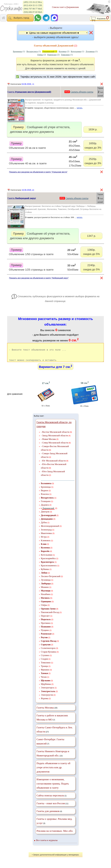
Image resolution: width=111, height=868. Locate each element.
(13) (53, 757)
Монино (45, 591)
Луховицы (46, 584)
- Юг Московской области (53, 464)
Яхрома (44, 702)
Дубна (44, 526)
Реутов (44, 641)
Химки (44, 677)
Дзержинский (48, 512)
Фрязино (45, 673)
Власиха (45, 498)
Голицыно (46, 505)
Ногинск (45, 602)
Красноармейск (48, 562)
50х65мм (73, 267)
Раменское (46, 637)
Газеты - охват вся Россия (51, 807)
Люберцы (46, 587)
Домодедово (47, 523)
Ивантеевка (46, 537)
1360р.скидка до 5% (91, 252)
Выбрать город (20, 18)
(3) (54, 825)
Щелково (46, 684)
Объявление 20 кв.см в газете (27, 145)
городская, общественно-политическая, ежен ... (64, 109)
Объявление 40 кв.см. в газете (28, 161)
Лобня (44, 576)
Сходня (44, 663)
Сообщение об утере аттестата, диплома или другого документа (40, 129)
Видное (44, 494)
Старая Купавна (48, 655)
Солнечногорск (48, 652)
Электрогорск (47, 691)
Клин (44, 548)
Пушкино (46, 630)
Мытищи (46, 594)
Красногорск (47, 566)
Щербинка (46, 688)
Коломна (45, 551)
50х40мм (73, 252)
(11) (52, 807)
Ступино (45, 659)
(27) (55, 733)
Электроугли (47, 699)
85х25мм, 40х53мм (75, 145)
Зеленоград (46, 533)
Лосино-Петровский (51, 580)
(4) (49, 815)
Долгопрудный (48, 519)
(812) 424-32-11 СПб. (33, 5)
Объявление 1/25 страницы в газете (31, 267)
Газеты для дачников (48, 815)
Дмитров (45, 515)
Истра (44, 541)
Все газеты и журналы (47, 844)
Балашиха (46, 487)
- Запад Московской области (54, 439)
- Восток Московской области (55, 436)
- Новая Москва (48, 443)
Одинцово (46, 605)
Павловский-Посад (50, 616)
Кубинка (45, 573)
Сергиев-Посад (49, 645)
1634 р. (93, 129)
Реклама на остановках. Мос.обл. (55, 835)
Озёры (44, 609)
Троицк (44, 670)
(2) (50, 51)
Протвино (46, 627)
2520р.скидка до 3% (93, 161)
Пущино (45, 634)
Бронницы (46, 491)
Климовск (46, 544)
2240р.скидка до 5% (91, 267)
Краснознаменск (49, 569)
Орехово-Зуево (48, 612)
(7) (52, 721)
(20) (47, 711)
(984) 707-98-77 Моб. (33, 9)
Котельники (47, 559)
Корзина (100, 19)
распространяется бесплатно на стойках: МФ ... (64, 218)
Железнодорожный (50, 530)
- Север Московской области (55, 446)
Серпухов (46, 648)
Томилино (46, 666)
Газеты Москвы (45, 711)
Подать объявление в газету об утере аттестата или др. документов (53, 771)
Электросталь (48, 695)
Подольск (46, 623)
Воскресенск (47, 501)
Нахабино (46, 598)
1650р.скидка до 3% (93, 145)
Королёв (45, 555)
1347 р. (91, 236)
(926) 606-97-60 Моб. (33, 12)
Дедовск (45, 509)
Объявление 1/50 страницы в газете (31, 252)
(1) (19, 51)
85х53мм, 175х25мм (75, 161)
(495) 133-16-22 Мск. (33, 2)
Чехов (44, 681)
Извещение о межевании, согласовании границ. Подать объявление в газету (53, 787)
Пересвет (45, 620)
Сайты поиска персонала (50, 799)
